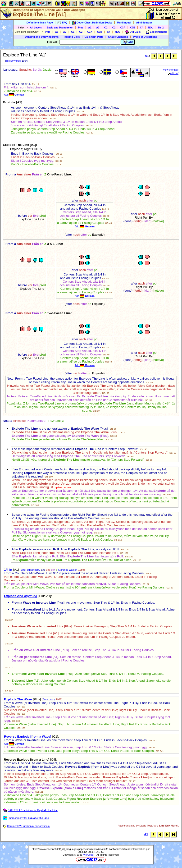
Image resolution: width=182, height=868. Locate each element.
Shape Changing (118, 37)
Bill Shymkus (13, 61)
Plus (81, 28)
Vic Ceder (89, 855)
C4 (142, 28)
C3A (123, 28)
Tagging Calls (71, 37)
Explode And (21, 596)
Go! (128, 42)
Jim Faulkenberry (31, 570)
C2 (114, 28)
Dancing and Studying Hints (42, 37)
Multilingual (124, 23)
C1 (106, 28)
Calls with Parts (94, 37)
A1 (90, 28)
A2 (98, 28)
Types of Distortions (145, 37)
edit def (173, 73)
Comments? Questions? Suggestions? (27, 826)
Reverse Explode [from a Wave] (28, 737)
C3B (133, 28)
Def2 (161, 28)
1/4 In (8, 570)
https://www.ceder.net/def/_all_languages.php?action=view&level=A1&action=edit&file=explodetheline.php (91, 849)
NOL (151, 28)
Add (14, 95)
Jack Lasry (49, 699)
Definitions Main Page (40, 23)
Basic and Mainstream (60, 28)
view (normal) (171, 70)
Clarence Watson (68, 570)
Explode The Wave (18, 699)
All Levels (36, 28)
